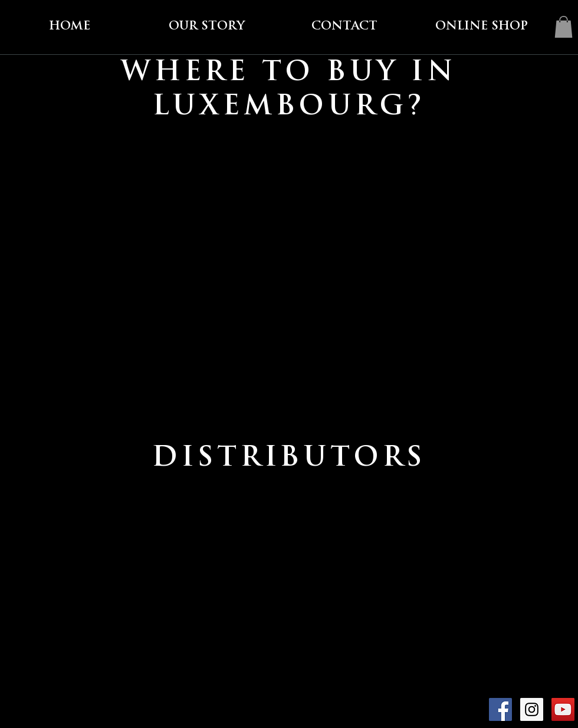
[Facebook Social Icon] (500, 709)
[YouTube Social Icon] (563, 709)
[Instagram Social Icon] (532, 709)
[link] (564, 27)
